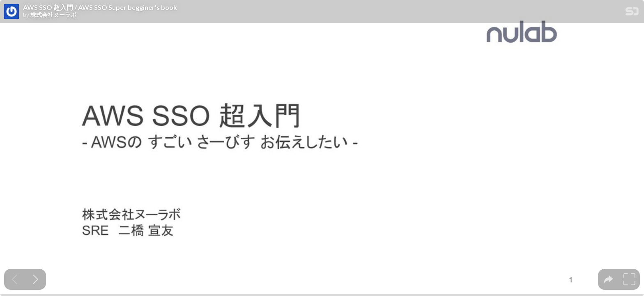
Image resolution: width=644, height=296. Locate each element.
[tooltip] (608, 279)
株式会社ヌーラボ (53, 15)
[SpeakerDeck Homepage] (632, 13)
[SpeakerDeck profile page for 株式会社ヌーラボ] (11, 12)
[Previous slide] (15, 279)
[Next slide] (36, 279)
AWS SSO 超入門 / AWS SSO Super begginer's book (100, 7)
